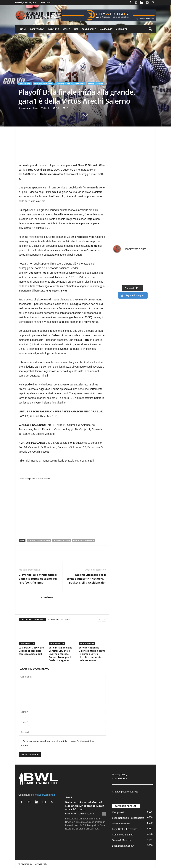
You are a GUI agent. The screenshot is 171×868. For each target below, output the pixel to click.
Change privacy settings (125, 792)
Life (76, 29)
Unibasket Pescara (62, 541)
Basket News (37, 29)
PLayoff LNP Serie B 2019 (39, 541)
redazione (26, 108)
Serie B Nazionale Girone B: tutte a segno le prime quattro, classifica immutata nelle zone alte (92, 654)
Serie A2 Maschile (122, 840)
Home (23, 29)
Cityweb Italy (41, 864)
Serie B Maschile (96, 84)
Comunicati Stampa (43, 84)
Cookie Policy (119, 778)
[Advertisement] (62, 152)
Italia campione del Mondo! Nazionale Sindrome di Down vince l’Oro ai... (85, 806)
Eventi (69, 797)
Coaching (53, 29)
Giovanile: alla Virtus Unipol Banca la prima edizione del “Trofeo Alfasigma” (38, 579)
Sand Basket (89, 29)
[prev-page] (99, 620)
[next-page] (104, 620)
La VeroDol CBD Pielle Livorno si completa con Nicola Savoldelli (31, 651)
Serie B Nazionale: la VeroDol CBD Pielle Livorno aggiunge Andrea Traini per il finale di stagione (61, 654)
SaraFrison (71, 814)
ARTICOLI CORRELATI (32, 620)
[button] (150, 29)
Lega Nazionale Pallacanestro (70, 84)
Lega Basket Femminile (125, 829)
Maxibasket (106, 29)
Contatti (46, 3)
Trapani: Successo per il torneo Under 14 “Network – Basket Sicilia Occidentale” (86, 579)
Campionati (25, 84)
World (67, 29)
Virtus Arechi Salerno (84, 541)
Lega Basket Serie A (123, 846)
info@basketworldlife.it (43, 795)
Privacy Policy (120, 775)
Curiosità (122, 29)
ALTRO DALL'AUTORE (59, 620)
